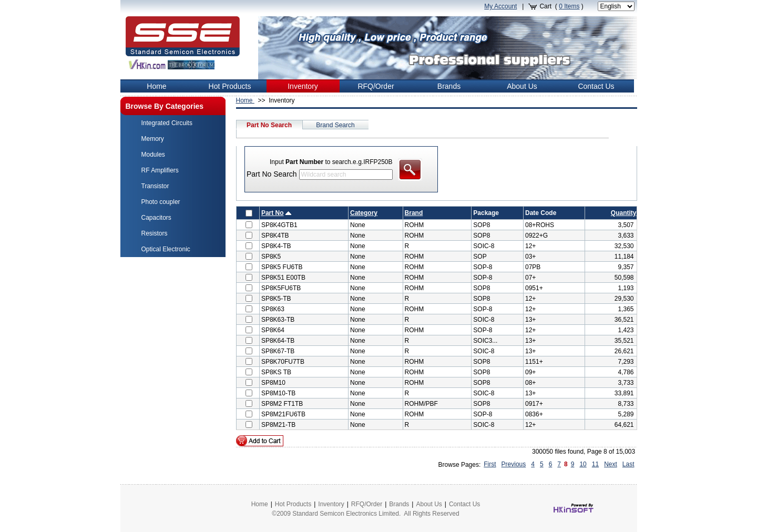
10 (583, 464)
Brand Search (335, 125)
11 (595, 464)
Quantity (624, 213)
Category (364, 213)
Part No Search (269, 125)
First (490, 464)
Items (569, 6)
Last (628, 464)
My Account (500, 6)
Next (611, 464)
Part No (273, 213)
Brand (414, 213)
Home (245, 100)
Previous (514, 464)
